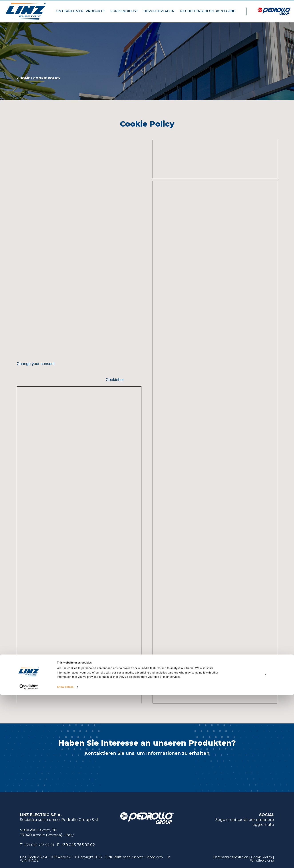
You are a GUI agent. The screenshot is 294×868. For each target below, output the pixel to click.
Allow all (257, 837)
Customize (257, 848)
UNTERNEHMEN (70, 13)
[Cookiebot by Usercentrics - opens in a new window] (29, 860)
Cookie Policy (47, 78)
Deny (257, 858)
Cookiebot (115, 380)
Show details (65, 860)
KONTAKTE (227, 13)
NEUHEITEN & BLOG (197, 13)
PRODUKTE (97, 13)
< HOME (23, 78)
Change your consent (36, 364)
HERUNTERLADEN (161, 13)
